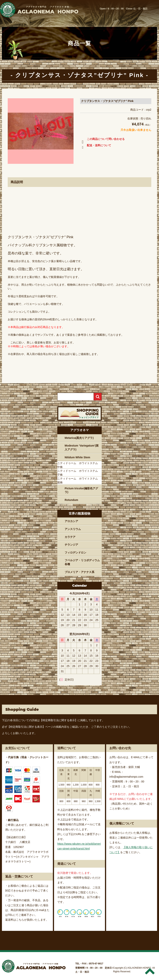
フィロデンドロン (75, 553)
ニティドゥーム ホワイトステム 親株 (79, 480)
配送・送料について (96, 146)
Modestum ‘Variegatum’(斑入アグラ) (82, 448)
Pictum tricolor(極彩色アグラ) (81, 490)
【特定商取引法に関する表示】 (59, 720)
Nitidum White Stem (77, 457)
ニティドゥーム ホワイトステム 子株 (79, 473)
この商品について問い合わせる (102, 140)
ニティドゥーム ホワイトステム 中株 (79, 465)
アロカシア (71, 521)
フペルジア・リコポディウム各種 (82, 562)
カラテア (70, 537)
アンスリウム (73, 529)
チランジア (71, 545)
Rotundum (71, 500)
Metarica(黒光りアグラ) (79, 438)
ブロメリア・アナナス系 (79, 572)
